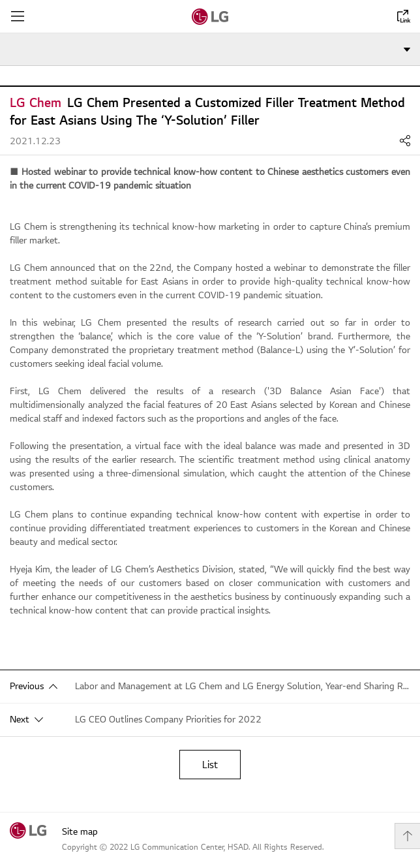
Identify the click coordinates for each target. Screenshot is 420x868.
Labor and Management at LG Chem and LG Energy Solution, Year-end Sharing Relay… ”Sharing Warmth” (243, 686)
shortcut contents (0, 0)
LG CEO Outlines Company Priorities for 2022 (168, 720)
